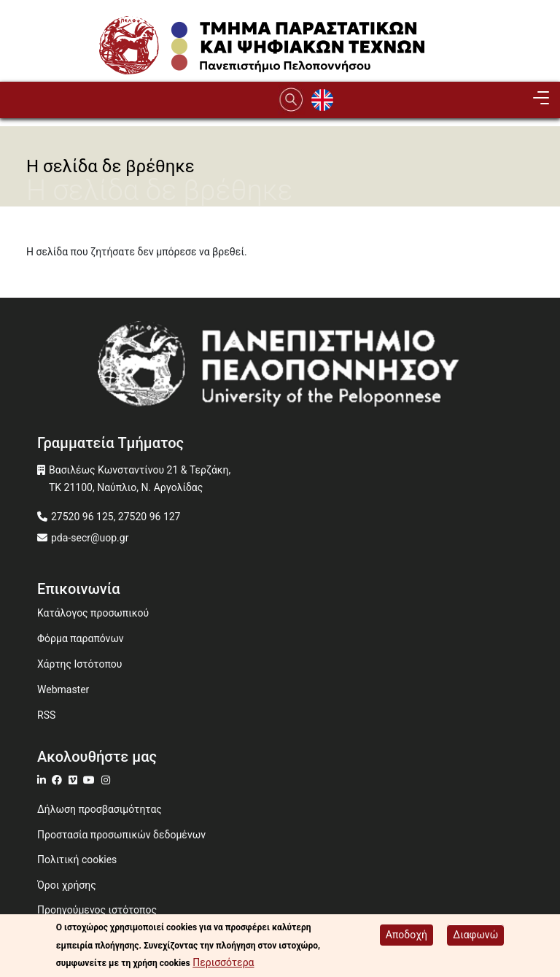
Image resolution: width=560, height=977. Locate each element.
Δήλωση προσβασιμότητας (100, 809)
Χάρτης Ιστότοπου (79, 664)
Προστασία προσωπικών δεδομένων (121, 835)
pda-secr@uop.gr (90, 538)
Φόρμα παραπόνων (81, 638)
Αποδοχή (407, 935)
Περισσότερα (223, 963)
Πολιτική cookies (77, 860)
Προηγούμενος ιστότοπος (97, 910)
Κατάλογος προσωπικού (93, 613)
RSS (46, 715)
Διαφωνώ (475, 935)
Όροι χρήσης (67, 885)
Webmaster (63, 690)
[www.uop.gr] (280, 368)
